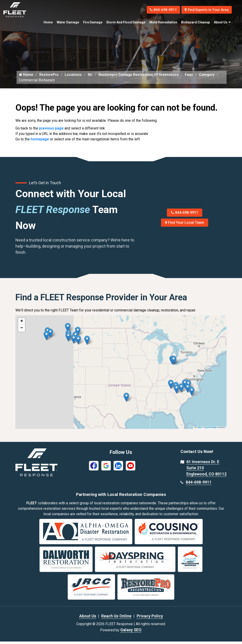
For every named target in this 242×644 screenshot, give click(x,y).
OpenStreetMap (211, 430)
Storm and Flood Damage (126, 22)
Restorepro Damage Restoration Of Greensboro (140, 77)
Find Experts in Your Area (205, 10)
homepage (40, 142)
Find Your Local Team (185, 225)
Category (210, 77)
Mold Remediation (163, 22)
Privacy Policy (150, 618)
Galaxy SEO (131, 632)
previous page (51, 131)
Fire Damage (93, 22)
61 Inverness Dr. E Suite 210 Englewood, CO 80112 (206, 470)
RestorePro (49, 77)
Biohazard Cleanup (195, 22)
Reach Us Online (116, 618)
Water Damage (68, 22)
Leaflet (198, 430)
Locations (74, 77)
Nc (91, 77)
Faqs (191, 77)
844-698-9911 (160, 10)
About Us (221, 22)
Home (48, 22)
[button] (87, 343)
